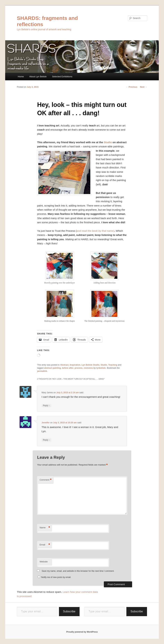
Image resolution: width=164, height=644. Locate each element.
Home (21, 77)
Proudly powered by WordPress (82, 632)
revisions (88, 368)
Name (45, 528)
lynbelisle (101, 368)
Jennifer (46, 423)
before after (68, 368)
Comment (46, 480)
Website (44, 562)
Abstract (64, 365)
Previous (132, 87)
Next (143, 87)
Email (45, 545)
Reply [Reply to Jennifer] (46, 440)
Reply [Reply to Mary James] (46, 406)
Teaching (113, 365)
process (79, 368)
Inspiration (75, 365)
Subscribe (69, 611)
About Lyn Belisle (38, 77)
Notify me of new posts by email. (56, 577)
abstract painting (52, 368)
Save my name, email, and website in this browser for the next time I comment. (78, 571)
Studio (108, 142)
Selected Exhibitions (62, 77)
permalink (42, 371)
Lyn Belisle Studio (90, 365)
